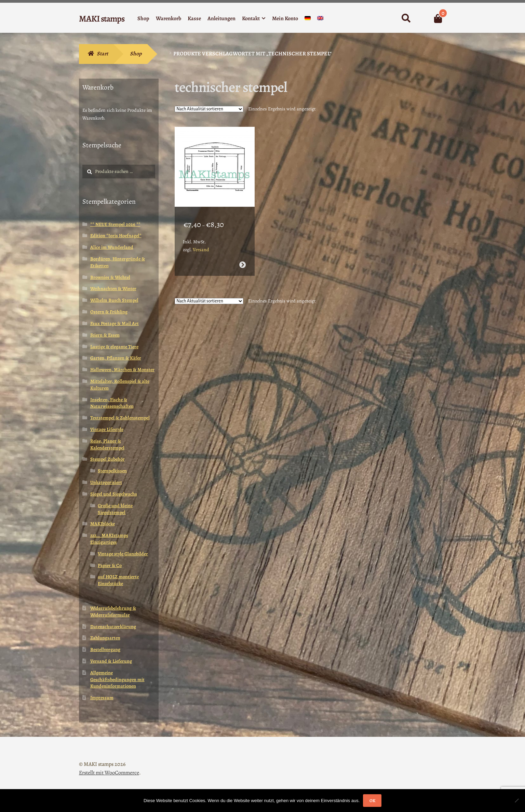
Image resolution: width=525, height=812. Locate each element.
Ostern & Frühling (109, 312)
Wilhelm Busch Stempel (114, 300)
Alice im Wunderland (112, 247)
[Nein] (516, 800)
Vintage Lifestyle (107, 429)
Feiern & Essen (105, 335)
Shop (143, 18)
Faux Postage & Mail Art (115, 323)
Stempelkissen (112, 471)
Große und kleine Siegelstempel (115, 509)
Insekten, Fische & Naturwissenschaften (112, 403)
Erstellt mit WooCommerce (109, 773)
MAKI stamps (102, 19)
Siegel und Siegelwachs (114, 494)
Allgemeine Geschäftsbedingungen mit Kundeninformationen (117, 680)
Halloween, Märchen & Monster (122, 370)
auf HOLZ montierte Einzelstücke (118, 580)
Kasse (194, 18)
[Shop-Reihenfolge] (209, 109)
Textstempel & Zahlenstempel (120, 418)
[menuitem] (308, 20)
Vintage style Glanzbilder (123, 554)
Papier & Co (110, 565)
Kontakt (251, 18)
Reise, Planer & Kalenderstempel (107, 444)
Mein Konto (285, 18)
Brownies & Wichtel (110, 277)
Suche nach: (406, 18)
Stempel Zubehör (107, 459)
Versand (201, 246)
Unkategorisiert (106, 482)
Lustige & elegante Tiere (114, 347)
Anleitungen (221, 18)
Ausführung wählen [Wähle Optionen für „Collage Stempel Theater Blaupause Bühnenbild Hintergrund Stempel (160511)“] (242, 261)
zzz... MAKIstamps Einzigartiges (109, 539)
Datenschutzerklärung (113, 627)
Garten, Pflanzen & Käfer (116, 358)
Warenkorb (169, 18)
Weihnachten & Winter (113, 289)
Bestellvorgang (105, 649)
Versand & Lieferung (111, 661)
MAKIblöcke (103, 524)
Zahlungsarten (105, 638)
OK (372, 801)
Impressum (102, 698)
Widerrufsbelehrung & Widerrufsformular (113, 612)
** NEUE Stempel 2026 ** (115, 224)
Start (102, 54)
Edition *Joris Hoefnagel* (116, 236)
